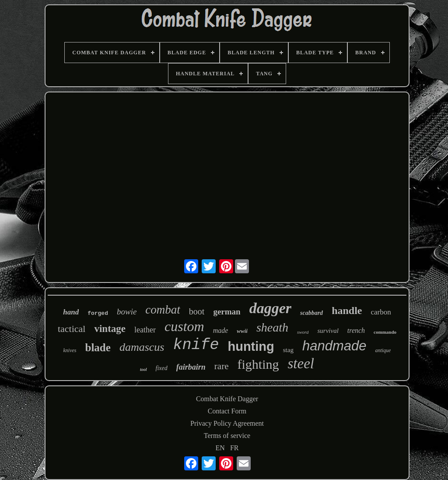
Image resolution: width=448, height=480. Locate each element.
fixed (162, 368)
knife (196, 345)
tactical (72, 329)
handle (347, 311)
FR (234, 448)
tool (143, 369)
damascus (142, 347)
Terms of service (227, 436)
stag (288, 350)
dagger (270, 308)
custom (184, 326)
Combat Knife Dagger (227, 399)
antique (383, 350)
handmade (334, 346)
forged (98, 313)
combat (163, 310)
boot (197, 311)
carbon (381, 312)
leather (145, 330)
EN (220, 448)
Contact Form (227, 411)
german (227, 312)
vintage (110, 329)
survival (328, 331)
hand (71, 312)
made (221, 330)
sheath (272, 327)
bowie (127, 312)
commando (385, 332)
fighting (258, 364)
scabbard (311, 313)
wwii (242, 331)
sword (303, 332)
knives (70, 350)
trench (356, 330)
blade (98, 348)
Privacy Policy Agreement (227, 423)
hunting (251, 346)
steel (301, 364)
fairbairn (191, 367)
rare (222, 366)
